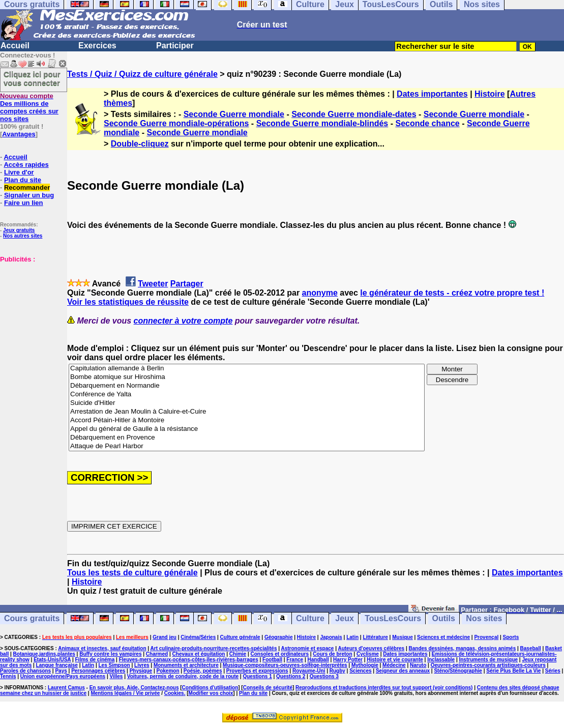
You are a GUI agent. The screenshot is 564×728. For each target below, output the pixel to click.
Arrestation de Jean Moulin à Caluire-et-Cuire (247, 412)
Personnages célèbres (98, 671)
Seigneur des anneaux (403, 671)
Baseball (531, 648)
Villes (116, 676)
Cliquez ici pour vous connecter (32, 78)
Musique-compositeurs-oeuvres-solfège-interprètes (285, 665)
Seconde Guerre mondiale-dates (354, 114)
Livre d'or (19, 172)
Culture (310, 618)
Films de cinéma (95, 660)
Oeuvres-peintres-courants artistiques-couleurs (488, 665)
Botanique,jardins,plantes (44, 654)
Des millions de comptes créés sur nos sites (29, 107)
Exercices (97, 46)
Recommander (27, 187)
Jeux (344, 618)
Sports (511, 637)
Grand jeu (165, 637)
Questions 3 (324, 676)
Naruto (418, 665)
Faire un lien (24, 203)
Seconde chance (427, 123)
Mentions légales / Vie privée (125, 693)
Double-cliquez (140, 144)
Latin (352, 637)
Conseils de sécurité (268, 688)
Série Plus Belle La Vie (513, 671)
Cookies (174, 693)
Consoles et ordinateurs (280, 654)
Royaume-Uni (309, 671)
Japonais (331, 637)
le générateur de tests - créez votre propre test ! (452, 293)
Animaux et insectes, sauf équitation (102, 648)
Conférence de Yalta (247, 395)
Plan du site (23, 180)
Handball (318, 660)
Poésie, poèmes (203, 671)
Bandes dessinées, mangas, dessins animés (463, 648)
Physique (141, 671)
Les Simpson (114, 665)
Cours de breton (332, 654)
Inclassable (441, 660)
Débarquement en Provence (247, 438)
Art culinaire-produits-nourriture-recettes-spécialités (214, 648)
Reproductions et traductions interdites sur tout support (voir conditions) (384, 688)
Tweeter (153, 284)
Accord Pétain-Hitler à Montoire (247, 420)
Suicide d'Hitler (247, 403)
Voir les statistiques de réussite (128, 302)
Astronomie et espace (307, 648)
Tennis (8, 676)
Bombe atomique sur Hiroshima (247, 377)
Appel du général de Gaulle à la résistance (247, 429)
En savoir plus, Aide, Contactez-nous (134, 688)
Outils (444, 618)
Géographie (279, 637)
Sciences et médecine (443, 637)
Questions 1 (257, 676)
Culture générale (240, 637)
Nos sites (484, 618)
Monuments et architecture (186, 665)
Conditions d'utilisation (210, 688)
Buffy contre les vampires (110, 654)
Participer (175, 46)
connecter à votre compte (183, 321)
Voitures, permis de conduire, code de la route (183, 676)
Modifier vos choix (211, 693)
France (295, 660)
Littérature (375, 637)
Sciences (360, 671)
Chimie (238, 654)
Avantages (19, 134)
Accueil (15, 46)
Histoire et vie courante (395, 660)
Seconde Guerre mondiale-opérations (176, 123)
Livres (142, 665)
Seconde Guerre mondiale (234, 114)
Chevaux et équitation (199, 654)
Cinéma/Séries (198, 637)
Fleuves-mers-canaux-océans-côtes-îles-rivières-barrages (189, 660)
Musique (403, 637)
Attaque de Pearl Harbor (247, 446)
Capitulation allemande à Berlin (247, 369)
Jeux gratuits (19, 230)
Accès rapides (26, 165)
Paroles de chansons (25, 671)
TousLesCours (393, 618)
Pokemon (168, 671)
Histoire (490, 94)
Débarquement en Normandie (247, 386)
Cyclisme (368, 654)
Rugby (337, 671)
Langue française (57, 665)
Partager (187, 284)
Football (272, 660)
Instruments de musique (488, 660)
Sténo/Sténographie (458, 671)
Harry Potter (348, 660)
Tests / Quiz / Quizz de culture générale (142, 74)
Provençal (486, 637)
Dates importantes (432, 94)
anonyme (320, 293)
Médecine (394, 665)
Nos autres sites (23, 236)
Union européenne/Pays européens (63, 676)
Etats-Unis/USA (52, 660)
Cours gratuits (32, 618)
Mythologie (365, 665)
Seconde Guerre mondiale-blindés (322, 123)
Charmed (157, 654)
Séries (553, 671)
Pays (61, 671)
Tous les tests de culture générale (132, 573)
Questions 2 (291, 676)
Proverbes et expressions (257, 671)
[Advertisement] (31, 314)
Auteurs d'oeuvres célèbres (371, 648)
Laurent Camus (66, 688)
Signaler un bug (29, 195)
